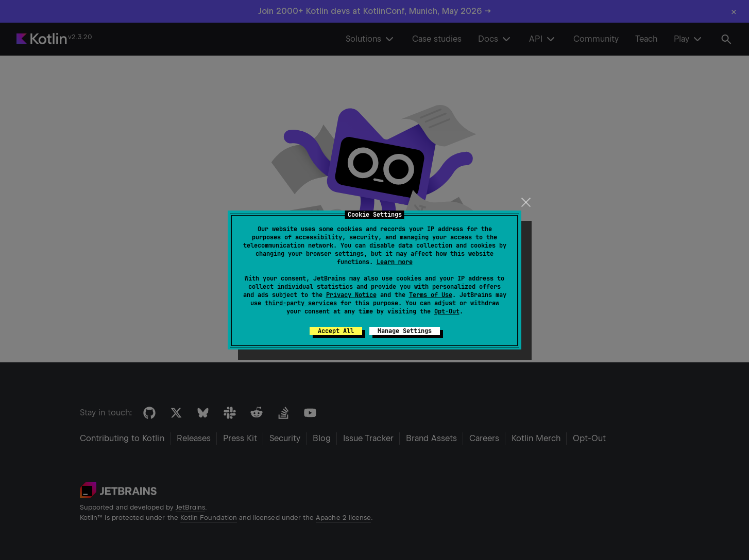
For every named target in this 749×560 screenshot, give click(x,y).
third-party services (301, 303)
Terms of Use (431, 295)
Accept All (336, 331)
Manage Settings (405, 331)
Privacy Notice (351, 295)
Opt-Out (447, 311)
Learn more (395, 262)
